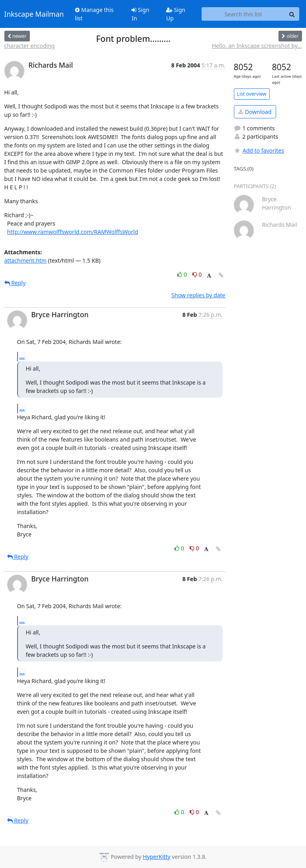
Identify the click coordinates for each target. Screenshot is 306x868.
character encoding (30, 46)
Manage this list (94, 14)
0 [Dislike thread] (197, 274)
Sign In (140, 14)
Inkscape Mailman (34, 14)
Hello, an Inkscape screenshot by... (257, 46)
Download (255, 112)
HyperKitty (156, 857)
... (22, 356)
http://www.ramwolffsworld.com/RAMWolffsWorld (73, 232)
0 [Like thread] (183, 274)
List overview (252, 94)
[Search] (292, 14)
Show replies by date (198, 295)
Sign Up (176, 14)
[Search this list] (243, 14)
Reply (15, 283)
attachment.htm (25, 260)
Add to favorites (259, 150)
